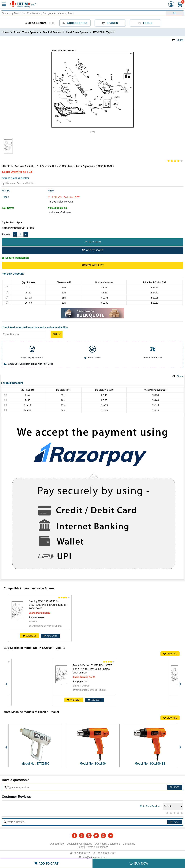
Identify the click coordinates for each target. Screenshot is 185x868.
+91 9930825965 (104, 853)
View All (170, 654)
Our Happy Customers (107, 844)
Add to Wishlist (92, 265)
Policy (80, 847)
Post (175, 787)
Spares (110, 23)
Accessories (75, 23)
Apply (57, 334)
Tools (145, 23)
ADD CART (48, 636)
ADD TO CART (92, 250)
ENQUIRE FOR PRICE (167, 700)
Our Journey (57, 844)
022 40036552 (80, 853)
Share (180, 40)
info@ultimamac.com (92, 857)
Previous (5, 682)
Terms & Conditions (97, 847)
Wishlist (27, 636)
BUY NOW (92, 242)
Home (5, 32)
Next (180, 682)
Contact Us (129, 844)
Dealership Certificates (79, 844)
